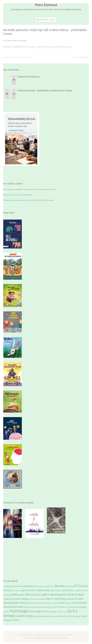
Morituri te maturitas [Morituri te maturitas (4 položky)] (38, 599)
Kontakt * (30, 635)
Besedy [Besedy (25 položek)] (60, 586)
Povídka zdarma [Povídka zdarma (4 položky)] (30, 607)
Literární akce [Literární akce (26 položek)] (75, 594)
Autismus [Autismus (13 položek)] (29, 586)
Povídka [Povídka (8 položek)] (20, 607)
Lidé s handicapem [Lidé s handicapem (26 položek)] (53, 594)
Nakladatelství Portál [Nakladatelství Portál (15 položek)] (15, 603)
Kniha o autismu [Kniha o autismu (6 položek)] (75, 590)
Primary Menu (47, 20)
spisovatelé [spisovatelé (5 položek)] (55, 616)
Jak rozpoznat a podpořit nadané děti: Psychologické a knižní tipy (29, 189)
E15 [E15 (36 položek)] (77, 586)
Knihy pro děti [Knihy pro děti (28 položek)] (21, 594)
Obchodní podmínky (65, 635)
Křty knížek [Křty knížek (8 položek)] (36, 595)
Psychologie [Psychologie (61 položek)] (19, 611)
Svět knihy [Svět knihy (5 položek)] (64, 616)
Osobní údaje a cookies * (45, 635)
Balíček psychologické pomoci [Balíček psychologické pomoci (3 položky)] (45, 586)
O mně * (22, 635)
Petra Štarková (46, 5)
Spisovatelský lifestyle (62, 47)
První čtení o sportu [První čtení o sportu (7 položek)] (65, 607)
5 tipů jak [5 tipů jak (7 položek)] (7, 586)
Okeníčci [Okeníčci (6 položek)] (61, 603)
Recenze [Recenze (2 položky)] (64, 612)
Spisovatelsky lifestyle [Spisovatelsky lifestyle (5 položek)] (42, 616)
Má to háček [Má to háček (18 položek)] (54, 599)
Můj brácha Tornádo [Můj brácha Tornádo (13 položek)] (72, 599)
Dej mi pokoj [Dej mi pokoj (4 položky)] (69, 586)
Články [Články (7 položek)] (16, 620)
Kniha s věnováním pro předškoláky (17, 195)
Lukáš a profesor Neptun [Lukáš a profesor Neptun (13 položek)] (17, 599)
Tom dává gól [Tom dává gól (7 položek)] (75, 616)
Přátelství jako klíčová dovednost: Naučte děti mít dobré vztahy (28, 200)
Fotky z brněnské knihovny (81, 57)
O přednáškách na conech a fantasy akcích (32, 47)
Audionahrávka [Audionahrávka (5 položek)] (18, 586)
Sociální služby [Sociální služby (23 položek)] (24, 616)
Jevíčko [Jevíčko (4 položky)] (52, 590)
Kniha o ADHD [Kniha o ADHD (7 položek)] (61, 590)
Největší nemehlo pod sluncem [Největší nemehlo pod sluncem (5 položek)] (39, 603)
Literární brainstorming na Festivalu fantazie (17, 57)
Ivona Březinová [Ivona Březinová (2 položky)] (17, 591)
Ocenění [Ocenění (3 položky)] (55, 603)
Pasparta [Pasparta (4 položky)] (69, 603)
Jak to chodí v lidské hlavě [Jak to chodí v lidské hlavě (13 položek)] (36, 590)
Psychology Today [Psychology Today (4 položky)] (55, 612)
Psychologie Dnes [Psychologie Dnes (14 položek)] (38, 611)
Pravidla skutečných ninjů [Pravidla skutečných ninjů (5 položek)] (46, 607)
